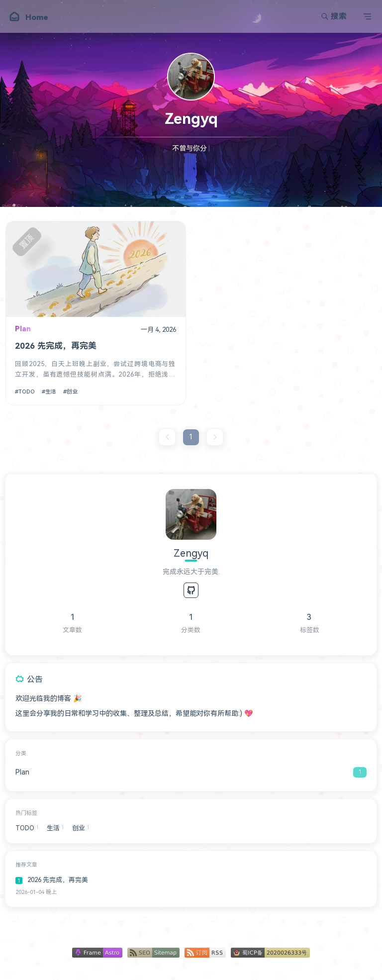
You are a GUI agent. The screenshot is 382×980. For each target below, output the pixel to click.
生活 (51, 392)
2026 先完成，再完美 (56, 346)
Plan (23, 329)
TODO (27, 392)
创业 (72, 392)
